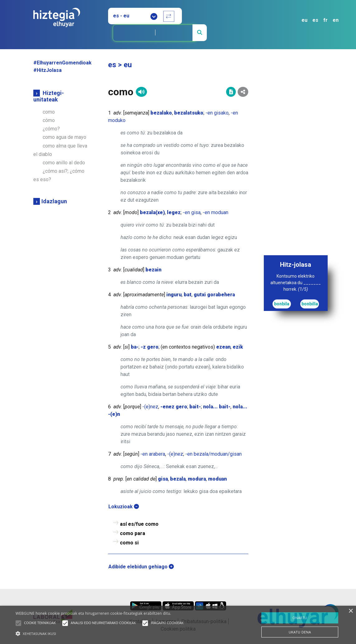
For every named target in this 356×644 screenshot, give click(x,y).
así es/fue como (139, 524)
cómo (49, 120)
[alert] (178, 625)
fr (325, 20)
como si (129, 543)
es (315, 20)
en (336, 20)
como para (133, 533)
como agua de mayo (64, 137)
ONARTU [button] (300, 618)
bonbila (282, 304)
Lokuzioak (124, 507)
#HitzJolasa (47, 70)
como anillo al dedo (64, 163)
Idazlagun (54, 201)
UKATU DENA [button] (300, 632)
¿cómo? (51, 129)
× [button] (351, 611)
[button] (18, 623)
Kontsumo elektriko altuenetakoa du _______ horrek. (296, 283)
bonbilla (310, 304)
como (49, 112)
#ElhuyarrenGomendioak (62, 63)
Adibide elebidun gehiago (141, 567)
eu (304, 20)
